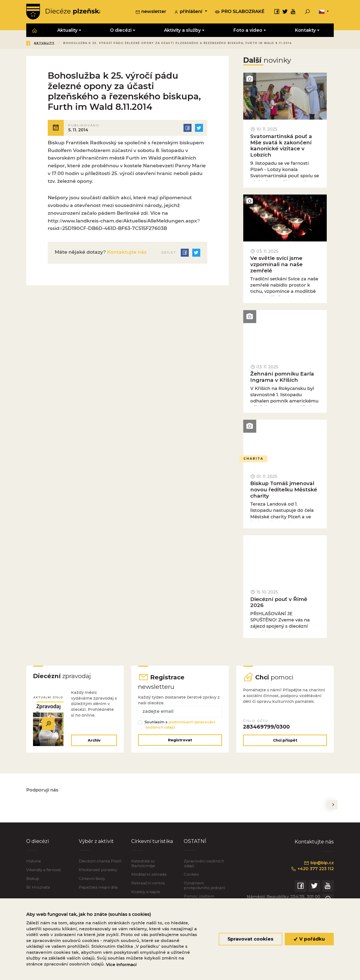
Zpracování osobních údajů (204, 864)
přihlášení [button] (189, 12)
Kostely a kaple (146, 892)
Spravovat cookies (250, 939)
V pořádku (309, 939)
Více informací (121, 965)
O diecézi (38, 842)
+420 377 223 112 (312, 869)
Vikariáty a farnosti (43, 870)
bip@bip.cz (319, 863)
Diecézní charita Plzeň (100, 862)
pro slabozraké (240, 12)
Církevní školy (92, 879)
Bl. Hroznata (38, 888)
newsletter (151, 12)
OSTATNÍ (195, 842)
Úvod (56, 43)
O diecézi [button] (121, 30)
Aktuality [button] (67, 30)
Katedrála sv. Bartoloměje (143, 864)
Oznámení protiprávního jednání (204, 886)
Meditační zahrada (149, 875)
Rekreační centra (148, 883)
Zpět (35, 43)
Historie (34, 862)
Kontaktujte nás (126, 252)
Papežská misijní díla (98, 888)
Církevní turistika (152, 842)
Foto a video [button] (248, 30)
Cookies (191, 875)
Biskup (33, 879)
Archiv (94, 740)
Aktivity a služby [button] (182, 30)
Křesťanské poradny (98, 870)
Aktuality (80, 43)
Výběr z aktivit (96, 842)
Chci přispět (285, 740)
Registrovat (180, 740)
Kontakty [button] (305, 30)
